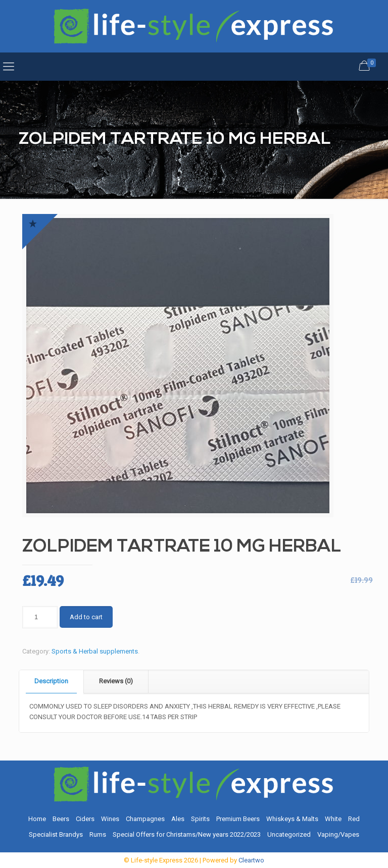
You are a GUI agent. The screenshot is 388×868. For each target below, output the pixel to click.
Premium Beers (238, 819)
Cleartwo (251, 860)
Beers (61, 819)
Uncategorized (289, 834)
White (333, 819)
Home (37, 819)
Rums (98, 834)
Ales (178, 819)
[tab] (52, 682)
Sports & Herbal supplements (95, 651)
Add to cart (86, 617)
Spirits (200, 819)
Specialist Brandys (56, 834)
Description (51, 681)
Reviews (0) (116, 681)
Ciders (85, 819)
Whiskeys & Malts (292, 819)
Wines (110, 819)
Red (354, 819)
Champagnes (145, 819)
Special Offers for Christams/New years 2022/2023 (187, 834)
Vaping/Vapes (338, 834)
